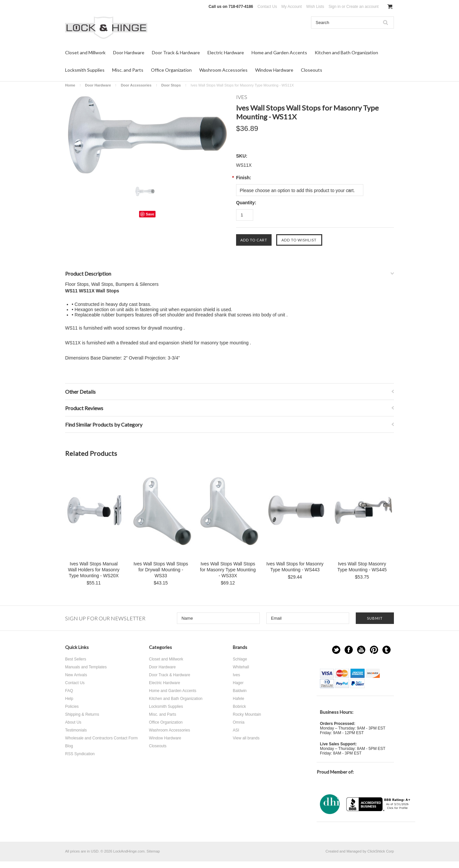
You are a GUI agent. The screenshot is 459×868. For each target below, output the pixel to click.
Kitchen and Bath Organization (346, 52)
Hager (238, 683)
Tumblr (387, 650)
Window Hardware (274, 70)
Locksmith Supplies (85, 70)
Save (150, 214)
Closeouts (312, 70)
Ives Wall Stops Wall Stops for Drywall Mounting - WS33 (161, 570)
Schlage (240, 659)
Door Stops (171, 85)
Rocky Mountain (247, 714)
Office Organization (171, 70)
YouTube (361, 650)
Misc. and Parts (128, 70)
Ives (236, 675)
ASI (236, 730)
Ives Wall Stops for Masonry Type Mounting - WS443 (295, 567)
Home (70, 85)
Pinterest (374, 650)
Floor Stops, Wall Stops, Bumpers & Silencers (112, 284)
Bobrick (239, 707)
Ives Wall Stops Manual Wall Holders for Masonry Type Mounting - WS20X (94, 570)
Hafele (239, 699)
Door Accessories (136, 85)
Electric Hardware (226, 52)
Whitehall (241, 667)
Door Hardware (129, 52)
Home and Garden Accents (279, 52)
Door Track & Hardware (176, 52)
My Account (292, 7)
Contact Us (267, 7)
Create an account (362, 7)
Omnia (239, 722)
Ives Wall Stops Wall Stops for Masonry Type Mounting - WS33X (228, 570)
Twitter (336, 650)
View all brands (246, 738)
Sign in (335, 7)
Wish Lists (315, 7)
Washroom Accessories (223, 70)
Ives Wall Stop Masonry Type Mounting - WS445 (362, 567)
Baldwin (240, 691)
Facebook (349, 650)
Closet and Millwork (85, 52)
